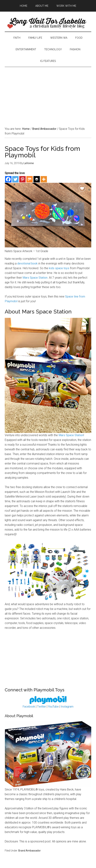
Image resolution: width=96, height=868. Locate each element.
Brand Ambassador (30, 851)
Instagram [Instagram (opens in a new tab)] (67, 707)
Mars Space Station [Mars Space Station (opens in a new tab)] (35, 278)
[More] (44, 179)
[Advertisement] (48, 92)
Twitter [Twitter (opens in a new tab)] (42, 707)
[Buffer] (37, 179)
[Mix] (30, 179)
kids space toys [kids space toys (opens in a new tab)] (59, 268)
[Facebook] (8, 179)
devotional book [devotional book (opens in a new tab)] (27, 263)
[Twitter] (15, 179)
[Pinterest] (22, 179)
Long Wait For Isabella (48, 23)
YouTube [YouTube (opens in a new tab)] (53, 707)
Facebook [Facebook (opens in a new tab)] (29, 707)
